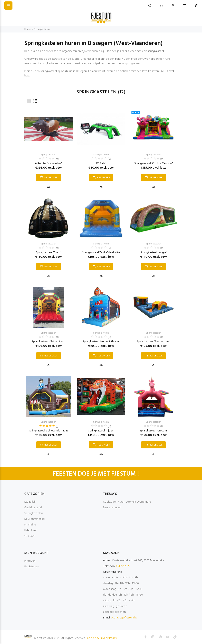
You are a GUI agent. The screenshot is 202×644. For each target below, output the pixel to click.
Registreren (31, 567)
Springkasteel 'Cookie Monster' (154, 163)
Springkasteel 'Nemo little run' (101, 342)
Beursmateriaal (112, 508)
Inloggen (30, 561)
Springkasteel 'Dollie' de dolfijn (101, 253)
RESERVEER (51, 178)
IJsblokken (31, 530)
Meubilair (30, 502)
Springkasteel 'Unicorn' (154, 431)
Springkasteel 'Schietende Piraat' (49, 431)
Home (27, 29)
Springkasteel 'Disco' (49, 253)
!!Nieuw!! (29, 536)
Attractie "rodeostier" (49, 163)
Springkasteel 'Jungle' (154, 253)
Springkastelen (42, 29)
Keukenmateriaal (35, 519)
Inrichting (30, 525)
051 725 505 (123, 566)
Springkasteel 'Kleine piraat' (49, 342)
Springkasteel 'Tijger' (101, 431)
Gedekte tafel (33, 508)
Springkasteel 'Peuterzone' (154, 342)
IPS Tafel (101, 163)
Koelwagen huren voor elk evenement (127, 502)
